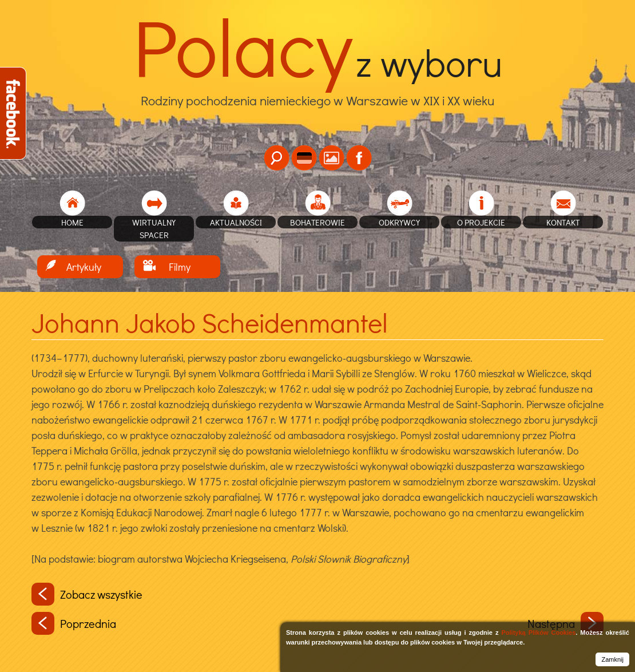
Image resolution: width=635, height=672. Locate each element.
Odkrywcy (399, 222)
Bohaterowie (317, 222)
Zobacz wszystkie (87, 594)
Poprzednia (74, 623)
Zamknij (612, 659)
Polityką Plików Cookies (538, 633)
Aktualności (236, 222)
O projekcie (481, 222)
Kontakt (563, 222)
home (72, 222)
